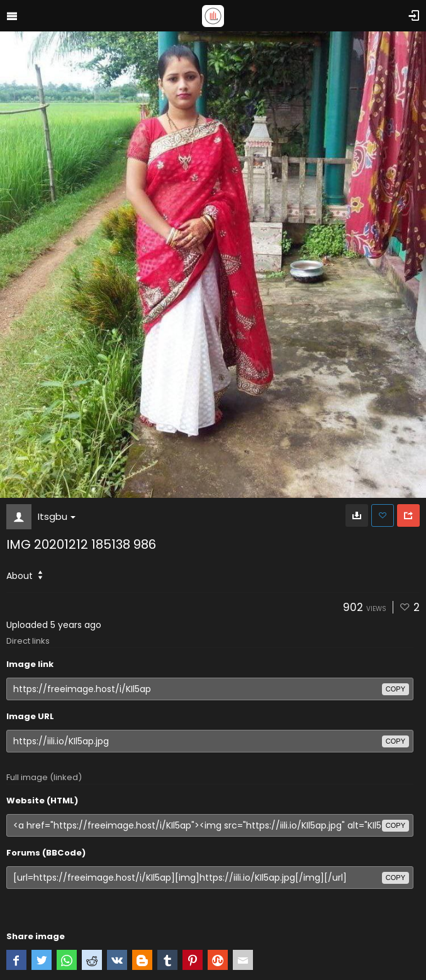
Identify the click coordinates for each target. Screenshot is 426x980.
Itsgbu (57, 516)
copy (395, 689)
